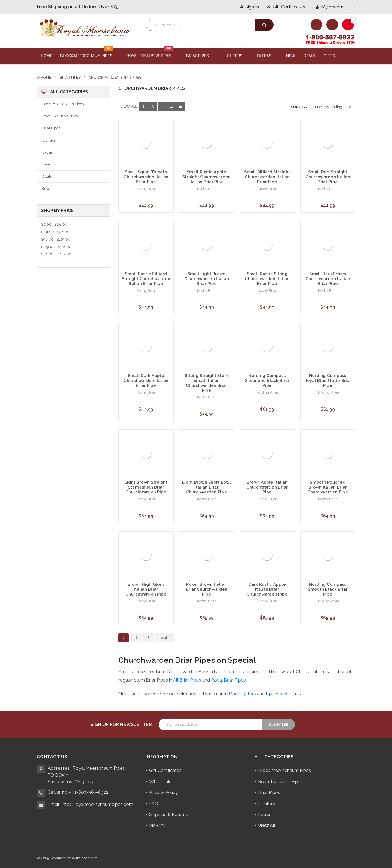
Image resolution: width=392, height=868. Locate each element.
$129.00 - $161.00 (56, 247)
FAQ (154, 803)
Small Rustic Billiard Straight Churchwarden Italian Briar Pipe (146, 279)
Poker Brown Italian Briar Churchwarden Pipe (207, 589)
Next (166, 638)
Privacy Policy (163, 792)
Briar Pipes (201, 56)
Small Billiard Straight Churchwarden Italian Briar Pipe (267, 177)
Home (46, 56)
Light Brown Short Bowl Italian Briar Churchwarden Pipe (207, 487)
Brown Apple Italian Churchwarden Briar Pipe (267, 487)
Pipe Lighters (242, 694)
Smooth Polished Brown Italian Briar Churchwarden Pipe (328, 487)
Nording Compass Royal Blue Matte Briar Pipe (328, 381)
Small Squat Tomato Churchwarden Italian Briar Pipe (146, 177)
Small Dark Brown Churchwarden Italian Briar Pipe (328, 279)
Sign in (250, 7)
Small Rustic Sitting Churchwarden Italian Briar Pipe (267, 279)
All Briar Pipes (187, 680)
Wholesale (160, 781)
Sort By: (300, 107)
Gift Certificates (286, 7)
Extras (267, 56)
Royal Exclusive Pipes (152, 53)
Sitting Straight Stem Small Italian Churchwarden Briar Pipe (206, 383)
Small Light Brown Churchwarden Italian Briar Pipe (207, 279)
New (291, 56)
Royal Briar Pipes (228, 680)
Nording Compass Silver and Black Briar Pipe (267, 381)
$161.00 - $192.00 (56, 254)
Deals (310, 56)
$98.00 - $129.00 (56, 239)
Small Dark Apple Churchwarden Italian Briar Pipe (146, 381)
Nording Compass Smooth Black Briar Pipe (328, 589)
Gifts (332, 56)
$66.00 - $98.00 (55, 232)
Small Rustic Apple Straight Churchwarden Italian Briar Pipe (206, 177)
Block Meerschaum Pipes (89, 53)
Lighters (236, 56)
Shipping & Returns (169, 814)
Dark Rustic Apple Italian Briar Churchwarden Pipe (267, 589)
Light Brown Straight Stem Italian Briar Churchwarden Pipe (146, 487)
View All (157, 825)
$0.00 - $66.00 (54, 224)
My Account (333, 7)
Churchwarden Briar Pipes (115, 77)
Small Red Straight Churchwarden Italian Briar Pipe (328, 177)
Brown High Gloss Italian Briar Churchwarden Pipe (146, 589)
